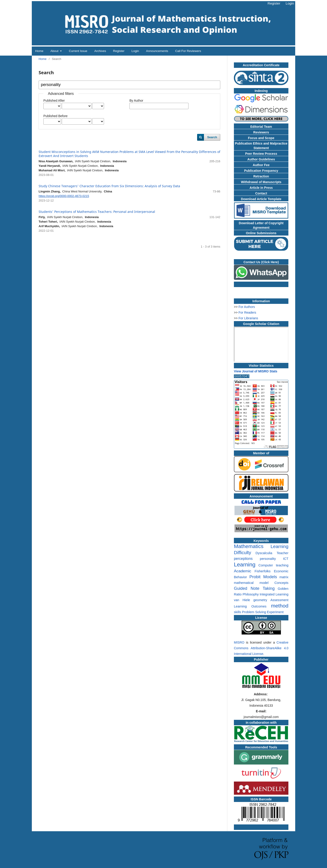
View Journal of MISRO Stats (256, 371)
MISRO (239, 642)
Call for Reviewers (188, 51)
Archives (100, 51)
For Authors (247, 307)
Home (39, 51)
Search (212, 137)
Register (119, 51)
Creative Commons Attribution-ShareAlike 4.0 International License (261, 648)
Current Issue (78, 51)
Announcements (157, 51)
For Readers (247, 312)
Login (135, 51)
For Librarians (248, 318)
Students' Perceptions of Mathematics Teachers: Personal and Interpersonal (97, 212)
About (55, 51)
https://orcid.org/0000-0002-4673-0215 (64, 196)
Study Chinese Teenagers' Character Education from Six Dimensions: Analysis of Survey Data (109, 186)
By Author (136, 101)
